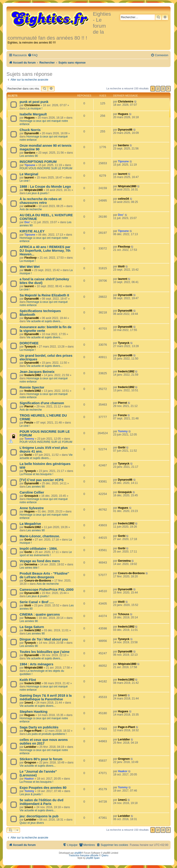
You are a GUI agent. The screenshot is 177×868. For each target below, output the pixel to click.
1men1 (29, 703)
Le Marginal (29, 174)
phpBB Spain (93, 858)
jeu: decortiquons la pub (39, 816)
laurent (29, 178)
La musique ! (34, 108)
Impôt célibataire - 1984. (39, 549)
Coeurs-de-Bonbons (38, 581)
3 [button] (163, 89)
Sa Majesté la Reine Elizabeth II (44, 295)
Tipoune (30, 165)
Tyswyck (30, 347)
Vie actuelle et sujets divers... (44, 321)
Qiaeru (105, 855)
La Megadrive (30, 524)
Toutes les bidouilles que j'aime (45, 652)
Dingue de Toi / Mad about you (44, 639)
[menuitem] (33, 55)
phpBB (78, 853)
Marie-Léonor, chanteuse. (40, 536)
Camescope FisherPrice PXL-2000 (47, 590)
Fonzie (29, 423)
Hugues (29, 118)
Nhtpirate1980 (34, 190)
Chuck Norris (30, 130)
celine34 (30, 206)
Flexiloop (31, 258)
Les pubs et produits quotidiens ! (47, 734)
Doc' (27, 222)
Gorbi (28, 455)
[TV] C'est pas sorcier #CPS (42, 480)
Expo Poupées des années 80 (43, 788)
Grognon (30, 763)
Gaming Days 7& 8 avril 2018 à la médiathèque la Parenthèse (46, 697)
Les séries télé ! (29, 568)
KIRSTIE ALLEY (32, 231)
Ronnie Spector (32, 387)
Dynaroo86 (32, 133)
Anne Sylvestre (32, 508)
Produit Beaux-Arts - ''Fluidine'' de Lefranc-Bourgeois (44, 575)
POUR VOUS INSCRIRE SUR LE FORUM (46, 168)
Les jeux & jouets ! (38, 193)
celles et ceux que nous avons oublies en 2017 (44, 742)
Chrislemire (32, 105)
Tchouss (30, 618)
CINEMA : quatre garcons (40, 614)
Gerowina (31, 564)
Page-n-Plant (33, 731)
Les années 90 (29, 156)
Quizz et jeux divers (32, 823)
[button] (168, 89)
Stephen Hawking (34, 712)
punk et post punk (34, 102)
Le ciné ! (25, 181)
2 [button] (158, 89)
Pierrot (29, 406)
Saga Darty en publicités (39, 727)
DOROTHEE (29, 343)
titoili (28, 270)
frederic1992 (33, 375)
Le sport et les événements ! (46, 554)
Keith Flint (28, 680)
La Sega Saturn (32, 627)
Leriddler (30, 747)
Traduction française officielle (84, 855)
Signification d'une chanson (42, 403)
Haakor (29, 779)
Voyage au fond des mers (40, 561)
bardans (30, 153)
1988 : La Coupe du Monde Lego (45, 187)
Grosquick (31, 496)
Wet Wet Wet (30, 267)
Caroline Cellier (32, 492)
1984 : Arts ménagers (36, 664)
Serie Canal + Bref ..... (37, 602)
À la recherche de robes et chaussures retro (41, 201)
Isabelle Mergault (33, 114)
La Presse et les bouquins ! (36, 474)
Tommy (29, 439)
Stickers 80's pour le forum (41, 759)
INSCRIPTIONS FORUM (38, 162)
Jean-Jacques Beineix (37, 372)
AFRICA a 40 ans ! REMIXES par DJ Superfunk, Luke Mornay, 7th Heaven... (45, 251)
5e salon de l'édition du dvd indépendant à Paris (41, 802)
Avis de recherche (31, 209)
